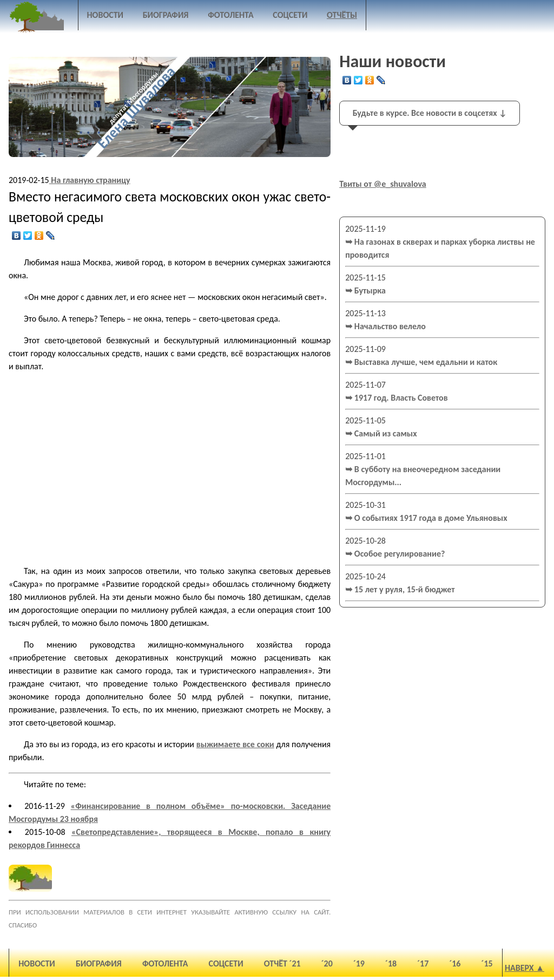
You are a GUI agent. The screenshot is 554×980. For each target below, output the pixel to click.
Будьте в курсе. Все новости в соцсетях (430, 113)
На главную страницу (90, 180)
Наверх (519, 968)
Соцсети (290, 15)
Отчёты (342, 15)
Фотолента (231, 15)
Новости (105, 15)
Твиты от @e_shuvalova (383, 184)
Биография (166, 15)
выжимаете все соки (235, 744)
